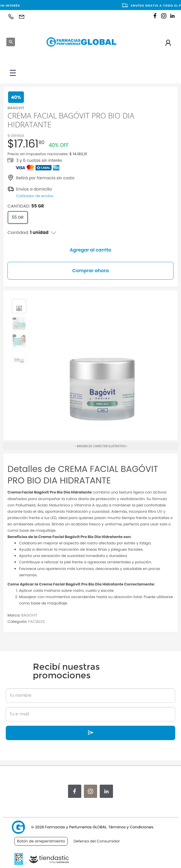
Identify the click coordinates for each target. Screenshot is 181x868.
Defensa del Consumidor (97, 841)
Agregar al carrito (90, 250)
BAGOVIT (29, 615)
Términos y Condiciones (131, 827)
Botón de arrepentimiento (41, 841)
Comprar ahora (91, 271)
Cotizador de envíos (35, 196)
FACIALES (36, 622)
